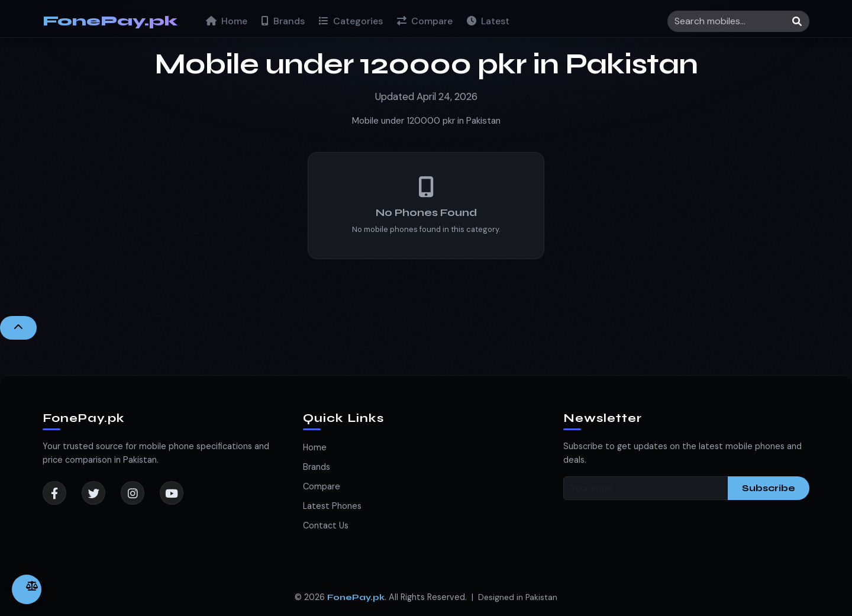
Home (227, 21)
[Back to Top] (18, 328)
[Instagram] (133, 493)
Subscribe (769, 488)
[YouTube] (172, 493)
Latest (488, 21)
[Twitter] (93, 493)
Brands (283, 21)
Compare (425, 21)
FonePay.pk (110, 21)
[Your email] (646, 488)
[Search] (738, 21)
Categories (351, 21)
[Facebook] (54, 493)
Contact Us (326, 525)
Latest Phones (332, 506)
